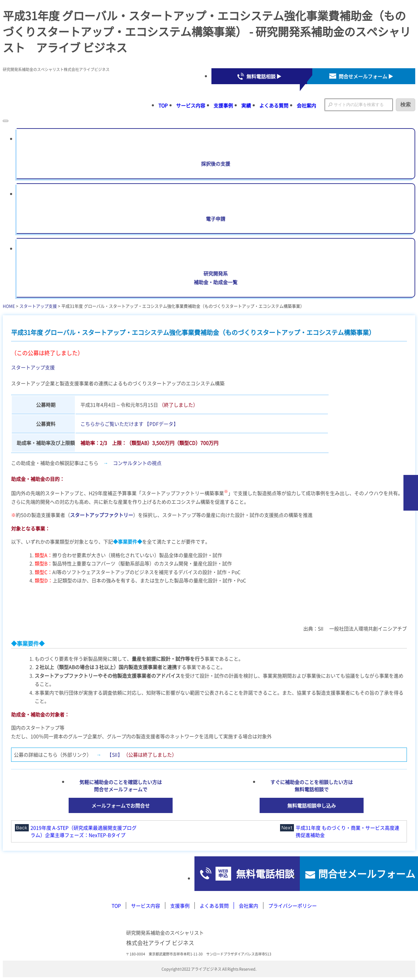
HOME (9, 306)
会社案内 (306, 105)
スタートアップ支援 (38, 306)
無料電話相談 (236, 874)
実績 (246, 105)
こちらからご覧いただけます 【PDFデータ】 (129, 424)
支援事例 (223, 105)
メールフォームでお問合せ (121, 805)
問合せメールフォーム (358, 874)
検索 (406, 104)
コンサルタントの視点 (137, 463)
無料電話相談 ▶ (264, 76)
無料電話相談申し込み (312, 805)
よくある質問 (274, 105)
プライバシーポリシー (293, 906)
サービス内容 (191, 105)
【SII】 (115, 754)
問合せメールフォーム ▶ (366, 76)
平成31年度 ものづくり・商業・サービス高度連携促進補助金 (347, 831)
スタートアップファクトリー (102, 515)
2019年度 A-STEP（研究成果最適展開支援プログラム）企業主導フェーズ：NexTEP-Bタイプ (84, 831)
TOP (163, 105)
